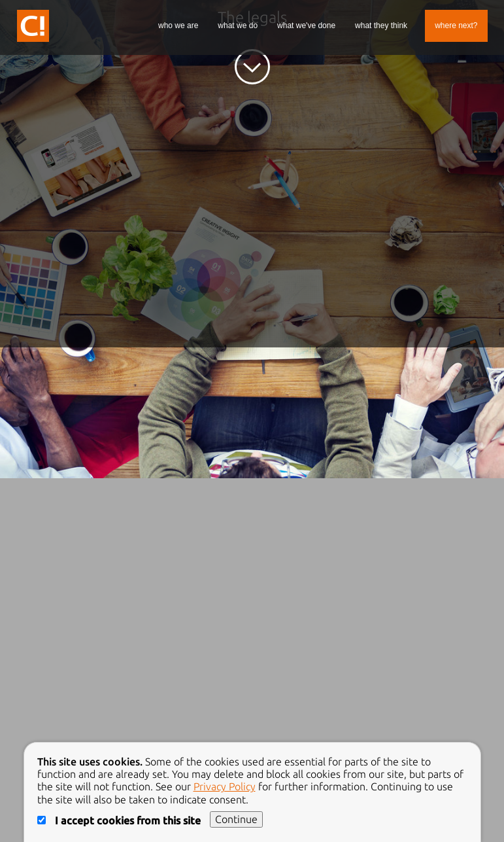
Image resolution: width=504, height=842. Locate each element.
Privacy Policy (225, 786)
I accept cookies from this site (120, 820)
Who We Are (178, 26)
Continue (236, 819)
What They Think (381, 26)
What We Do (238, 26)
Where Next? (456, 26)
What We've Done (306, 26)
